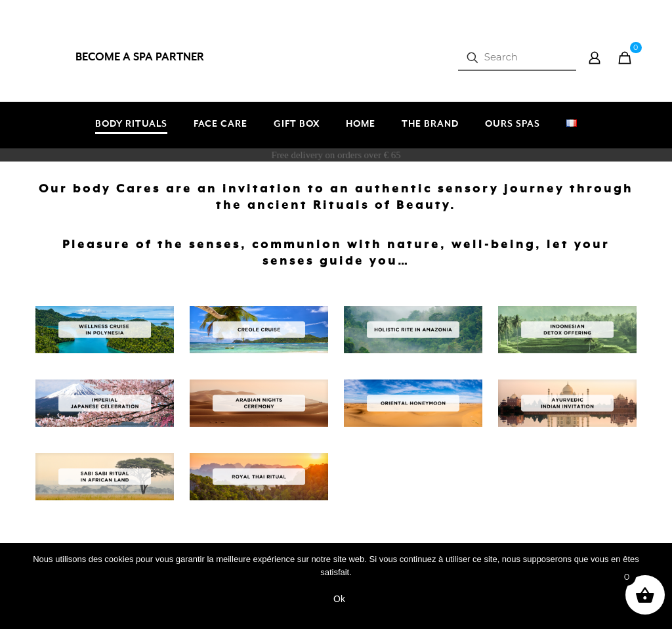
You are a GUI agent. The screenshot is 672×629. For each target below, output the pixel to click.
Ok (339, 599)
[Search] (517, 57)
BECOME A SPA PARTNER (140, 57)
